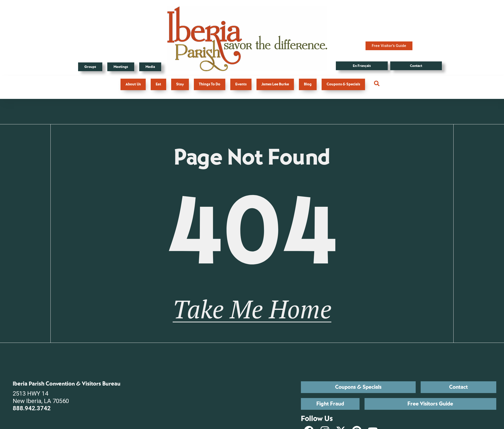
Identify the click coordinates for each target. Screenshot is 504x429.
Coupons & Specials (343, 84)
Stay (180, 84)
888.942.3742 (32, 409)
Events (241, 84)
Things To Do (210, 84)
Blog (308, 84)
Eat (158, 84)
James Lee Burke (275, 84)
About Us (133, 84)
